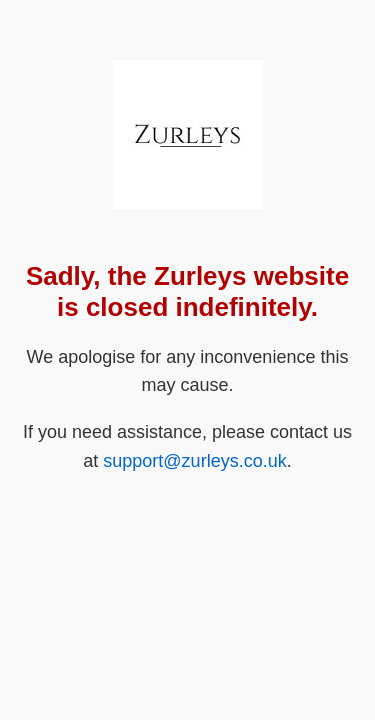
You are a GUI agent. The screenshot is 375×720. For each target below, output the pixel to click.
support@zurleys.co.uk (194, 461)
